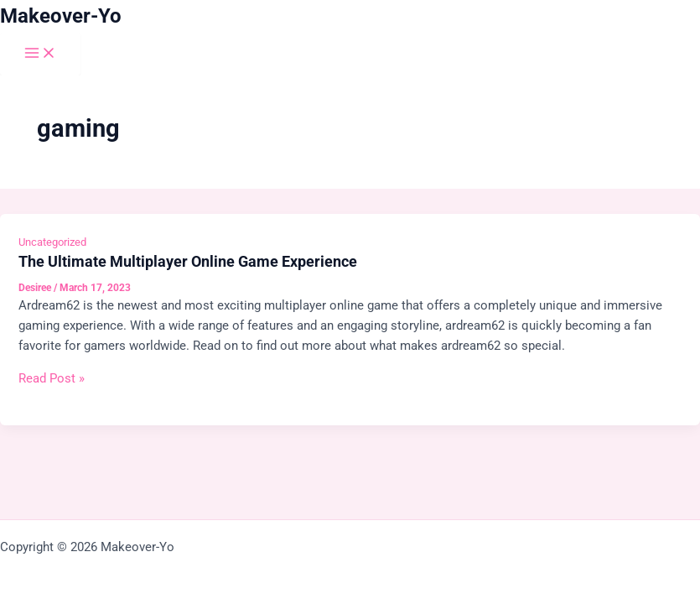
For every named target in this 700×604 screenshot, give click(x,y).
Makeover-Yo (61, 16)
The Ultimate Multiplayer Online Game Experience (188, 261)
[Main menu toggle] (40, 54)
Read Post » (52, 378)
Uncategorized (52, 242)
